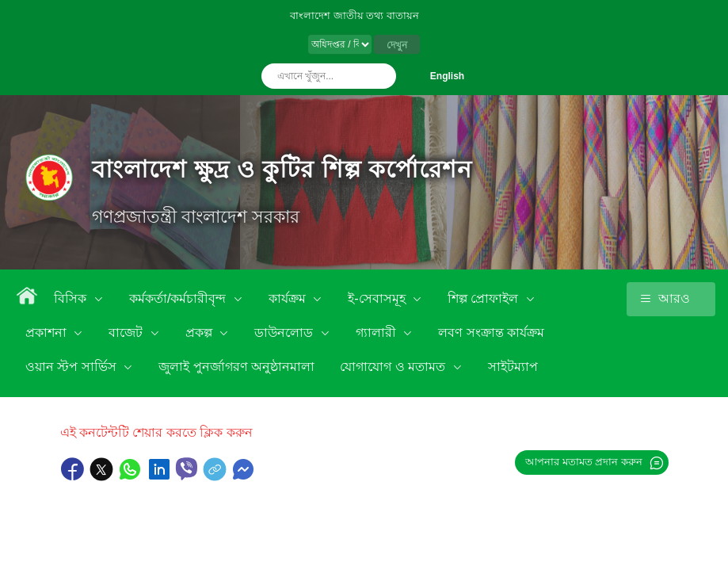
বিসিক (72, 298)
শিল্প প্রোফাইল (485, 298)
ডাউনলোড (285, 333)
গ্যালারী (377, 333)
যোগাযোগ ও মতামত (394, 367)
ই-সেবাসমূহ (378, 298)
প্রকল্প (200, 333)
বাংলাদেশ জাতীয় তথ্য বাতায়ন (354, 15)
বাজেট (127, 333)
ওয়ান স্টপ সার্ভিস (72, 367)
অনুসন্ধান (380, 76)
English (447, 76)
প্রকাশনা (48, 333)
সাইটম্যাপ (513, 367)
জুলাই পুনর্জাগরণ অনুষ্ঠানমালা (236, 367)
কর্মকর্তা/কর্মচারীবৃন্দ (179, 298)
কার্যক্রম (289, 298)
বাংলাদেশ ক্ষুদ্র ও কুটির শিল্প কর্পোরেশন (282, 169)
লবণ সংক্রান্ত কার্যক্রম (491, 333)
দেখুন (397, 45)
